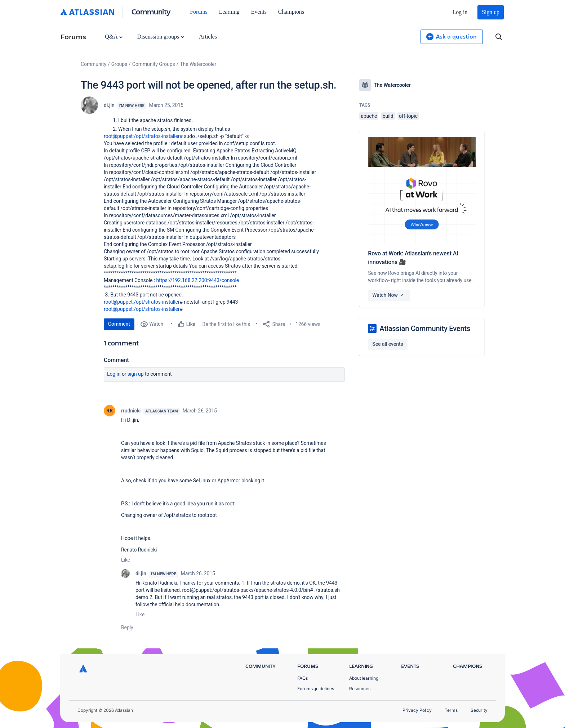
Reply (127, 627)
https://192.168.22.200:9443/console (197, 280)
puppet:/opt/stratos (139, 136)
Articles (208, 37)
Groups (119, 64)
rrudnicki (131, 411)
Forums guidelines (316, 689)
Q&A (114, 37)
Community (151, 11)
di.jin (109, 105)
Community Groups (154, 64)
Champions (291, 12)
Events (259, 12)
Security (479, 710)
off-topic (408, 116)
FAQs (302, 678)
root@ (110, 136)
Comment (119, 324)
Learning (229, 12)
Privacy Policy (417, 710)
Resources (360, 689)
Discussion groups (161, 37)
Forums (199, 12)
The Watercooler (198, 64)
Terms (451, 710)
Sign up (491, 12)
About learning (364, 678)
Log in (460, 12)
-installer (170, 136)
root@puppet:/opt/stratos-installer (142, 302)
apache (369, 116)
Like (126, 560)
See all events (388, 344)
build (388, 116)
